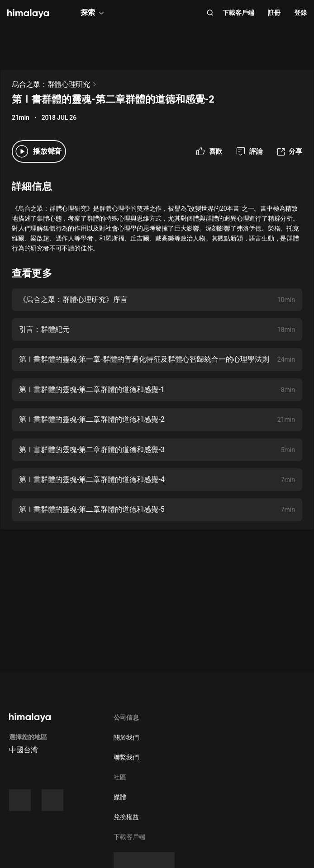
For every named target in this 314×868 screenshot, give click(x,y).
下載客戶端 (238, 13)
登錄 (300, 13)
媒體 (120, 797)
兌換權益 (126, 817)
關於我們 (126, 737)
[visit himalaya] (28, 14)
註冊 (274, 13)
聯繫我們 (126, 757)
